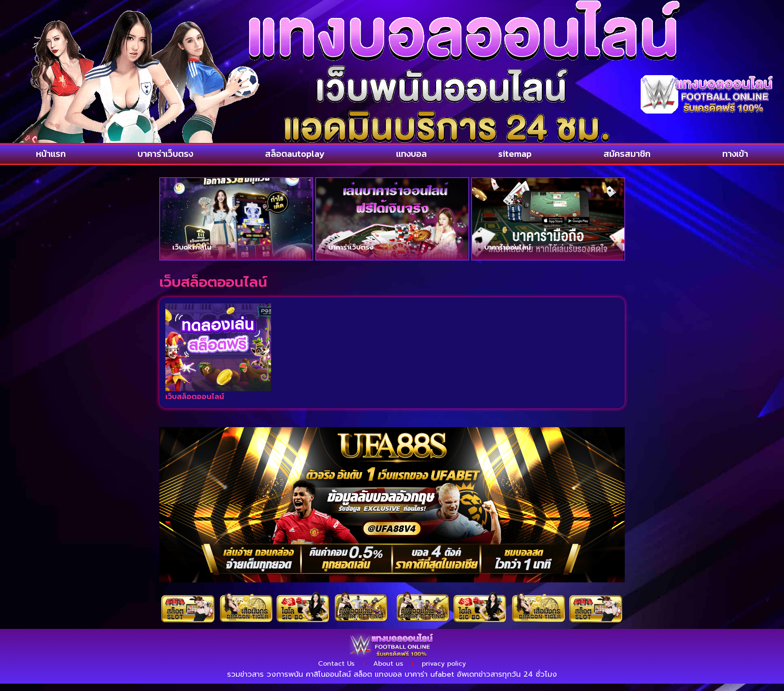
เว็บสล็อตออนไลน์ (195, 397)
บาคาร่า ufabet (429, 674)
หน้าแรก (51, 154)
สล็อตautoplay (295, 154)
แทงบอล (411, 154)
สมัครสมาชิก (627, 154)
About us (388, 664)
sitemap (515, 154)
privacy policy (444, 664)
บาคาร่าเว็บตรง (165, 154)
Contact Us (336, 664)
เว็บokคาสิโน (192, 247)
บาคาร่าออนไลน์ (508, 247)
